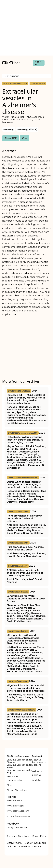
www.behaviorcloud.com (19, 816)
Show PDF (11, 138)
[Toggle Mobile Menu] (48, 63)
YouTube (37, 780)
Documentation (15, 780)
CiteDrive (37, 775)
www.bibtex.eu (14, 801)
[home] (11, 63)
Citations (37, 765)
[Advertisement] (26, 28)
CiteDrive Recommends (39, 761)
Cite (25, 138)
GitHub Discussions (17, 790)
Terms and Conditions (18, 836)
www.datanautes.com (18, 811)
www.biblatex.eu (15, 806)
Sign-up (38, 63)
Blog (9, 785)
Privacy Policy (39, 836)
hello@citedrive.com (17, 828)
